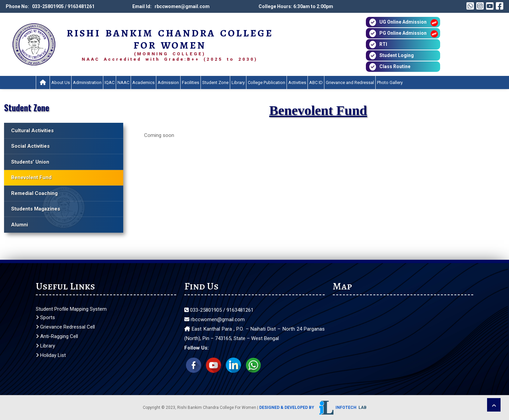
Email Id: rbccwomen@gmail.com (171, 6)
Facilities (191, 82)
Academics (143, 82)
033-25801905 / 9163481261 (219, 310)
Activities (297, 82)
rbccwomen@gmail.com (215, 319)
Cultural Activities (32, 131)
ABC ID (316, 82)
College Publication (266, 82)
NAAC (123, 82)
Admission (168, 82)
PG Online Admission (403, 33)
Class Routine (395, 66)
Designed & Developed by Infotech (313, 408)
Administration (87, 82)
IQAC (110, 82)
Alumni (20, 225)
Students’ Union (30, 162)
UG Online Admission (403, 22)
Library (238, 82)
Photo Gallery (390, 82)
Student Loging (397, 55)
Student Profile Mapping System (71, 309)
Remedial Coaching (34, 193)
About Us (61, 82)
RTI (383, 44)
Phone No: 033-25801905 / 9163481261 (50, 6)
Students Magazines (36, 209)
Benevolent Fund (31, 177)
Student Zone (215, 82)
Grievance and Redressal (350, 82)
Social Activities (30, 146)
